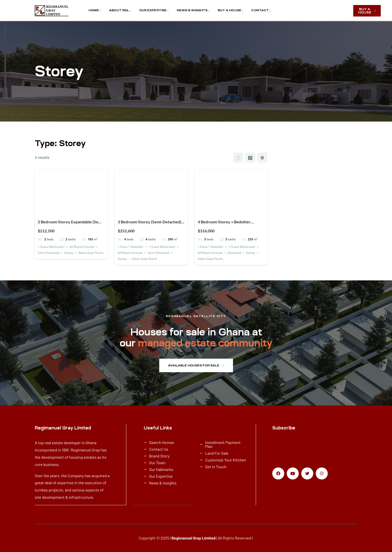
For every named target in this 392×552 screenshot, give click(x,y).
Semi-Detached (48, 253)
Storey (69, 253)
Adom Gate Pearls (91, 253)
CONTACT (260, 10)
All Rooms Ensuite (82, 247)
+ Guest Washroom (51, 247)
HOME (94, 10)
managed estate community (205, 343)
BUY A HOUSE (229, 10)
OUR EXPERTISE (153, 10)
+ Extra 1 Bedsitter (131, 247)
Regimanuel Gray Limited (193, 538)
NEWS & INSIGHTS (192, 10)
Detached (234, 253)
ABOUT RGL (119, 10)
